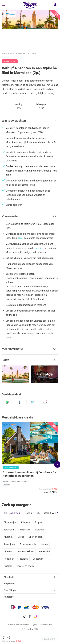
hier (21, 238)
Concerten (38, 559)
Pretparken (24, 530)
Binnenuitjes (10, 522)
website (39, 248)
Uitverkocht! (48, 639)
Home (4, 53)
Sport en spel (35, 537)
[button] (30, 120)
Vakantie (32, 53)
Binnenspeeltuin (28, 544)
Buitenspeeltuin (26, 551)
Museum (8, 537)
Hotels (28, 513)
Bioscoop (8, 551)
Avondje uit (9, 544)
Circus (21, 537)
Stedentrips (44, 551)
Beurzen (24, 559)
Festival (8, 566)
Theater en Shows (26, 566)
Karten (44, 544)
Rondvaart (9, 559)
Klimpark (26, 522)
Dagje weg (12, 513)
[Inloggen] (55, 5)
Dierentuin (40, 530)
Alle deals (9, 577)
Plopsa (38, 522)
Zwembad (9, 530)
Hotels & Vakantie (18, 53)
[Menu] (3, 5)
